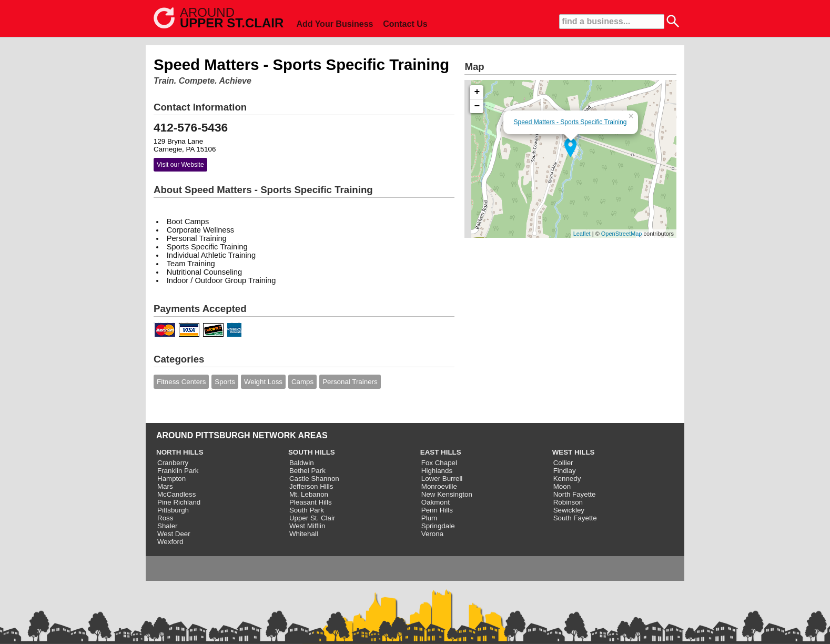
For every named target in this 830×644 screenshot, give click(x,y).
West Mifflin (307, 526)
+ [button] (477, 92)
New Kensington (447, 494)
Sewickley (569, 510)
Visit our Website (180, 165)
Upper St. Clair (312, 518)
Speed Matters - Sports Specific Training (570, 122)
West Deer (174, 534)
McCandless (176, 494)
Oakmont (436, 502)
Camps (302, 382)
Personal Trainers (350, 382)
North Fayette (575, 494)
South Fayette (575, 518)
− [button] (477, 106)
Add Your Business (335, 24)
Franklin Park (178, 471)
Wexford (170, 542)
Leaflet (582, 234)
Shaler (168, 526)
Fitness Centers (181, 382)
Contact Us (405, 24)
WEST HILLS (574, 452)
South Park (307, 510)
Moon (562, 486)
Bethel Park (307, 471)
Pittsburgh (173, 510)
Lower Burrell (442, 479)
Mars (165, 486)
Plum (429, 518)
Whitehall (304, 534)
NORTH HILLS (180, 452)
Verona (432, 534)
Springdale (438, 526)
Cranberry (173, 463)
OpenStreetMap (622, 234)
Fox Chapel (439, 463)
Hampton (171, 479)
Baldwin (302, 463)
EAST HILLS (441, 452)
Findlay (565, 471)
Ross (165, 518)
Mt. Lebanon (309, 494)
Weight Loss (263, 382)
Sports (225, 382)
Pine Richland (179, 502)
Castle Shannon (314, 479)
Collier (563, 463)
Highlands (437, 471)
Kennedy (567, 479)
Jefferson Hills (311, 486)
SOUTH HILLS (312, 452)
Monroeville (439, 486)
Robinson (568, 502)
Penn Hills (437, 510)
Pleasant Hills (311, 502)
